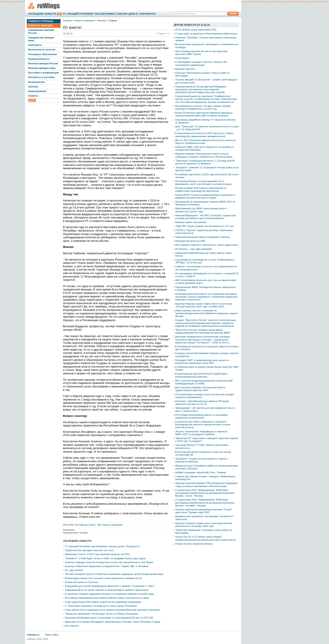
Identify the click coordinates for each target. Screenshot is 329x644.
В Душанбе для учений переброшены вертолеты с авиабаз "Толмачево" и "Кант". (110, 586)
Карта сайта (52, 635)
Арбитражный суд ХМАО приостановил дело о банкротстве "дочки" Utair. (201, 210)
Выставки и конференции (43, 73)
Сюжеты (33, 96)
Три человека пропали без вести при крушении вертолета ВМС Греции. (201, 53)
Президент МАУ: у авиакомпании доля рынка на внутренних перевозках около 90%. (202, 362)
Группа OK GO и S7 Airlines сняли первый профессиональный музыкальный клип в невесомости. (206, 538)
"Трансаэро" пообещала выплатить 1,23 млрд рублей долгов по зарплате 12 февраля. (205, 162)
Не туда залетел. (74, 570)
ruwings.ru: (33, 635)
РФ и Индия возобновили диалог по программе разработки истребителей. (201, 416)
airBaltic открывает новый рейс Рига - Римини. (201, 472)
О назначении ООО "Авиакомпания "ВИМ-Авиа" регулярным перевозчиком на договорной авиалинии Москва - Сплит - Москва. (205, 493)
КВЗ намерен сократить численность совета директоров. (207, 245)
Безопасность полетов (42, 49)
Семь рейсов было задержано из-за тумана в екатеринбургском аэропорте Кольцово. (113, 610)
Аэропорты (35, 45)
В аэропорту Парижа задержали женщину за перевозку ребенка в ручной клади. (110, 594)
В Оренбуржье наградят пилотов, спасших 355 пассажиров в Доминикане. (201, 63)
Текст (162, 34)
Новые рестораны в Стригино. (82, 582)
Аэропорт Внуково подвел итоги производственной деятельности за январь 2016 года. (204, 525)
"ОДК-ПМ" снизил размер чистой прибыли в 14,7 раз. (205, 226)
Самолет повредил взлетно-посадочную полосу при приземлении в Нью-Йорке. (109, 562)
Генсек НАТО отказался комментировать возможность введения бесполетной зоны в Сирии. (205, 196)
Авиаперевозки (37, 91)
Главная (68, 20)
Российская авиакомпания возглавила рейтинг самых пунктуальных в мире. (107, 598)
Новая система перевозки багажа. (194, 544)
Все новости (72, 626)
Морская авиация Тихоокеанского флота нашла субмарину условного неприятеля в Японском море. (204, 155)
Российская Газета (85, 525)
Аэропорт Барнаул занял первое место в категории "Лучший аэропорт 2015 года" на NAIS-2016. (204, 305)
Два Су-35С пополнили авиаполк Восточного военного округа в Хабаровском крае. (205, 142)
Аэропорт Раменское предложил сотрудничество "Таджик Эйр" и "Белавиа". (107, 566)
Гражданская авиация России (41, 31)
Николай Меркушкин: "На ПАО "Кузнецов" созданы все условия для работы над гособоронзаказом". (206, 217)
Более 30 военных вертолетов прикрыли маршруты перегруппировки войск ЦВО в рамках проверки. (204, 114)
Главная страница (41, 21)
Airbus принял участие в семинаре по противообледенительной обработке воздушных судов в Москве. (207, 313)
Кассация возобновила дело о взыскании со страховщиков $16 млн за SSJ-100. (109, 618)
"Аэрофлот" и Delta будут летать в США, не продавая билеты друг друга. (105, 558)
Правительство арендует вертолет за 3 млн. (90, 550)
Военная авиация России (43, 63)
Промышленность (39, 59)
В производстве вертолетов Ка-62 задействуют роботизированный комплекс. (201, 375)
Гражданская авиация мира (41, 39)
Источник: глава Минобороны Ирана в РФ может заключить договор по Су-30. (202, 403)
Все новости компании (110, 525)
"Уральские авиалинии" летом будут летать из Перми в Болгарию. (102, 614)
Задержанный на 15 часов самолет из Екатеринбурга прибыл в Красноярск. (107, 590)
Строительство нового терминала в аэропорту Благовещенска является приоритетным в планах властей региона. (203, 424)
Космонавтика (36, 82)
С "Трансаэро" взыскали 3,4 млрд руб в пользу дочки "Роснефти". (101, 606)
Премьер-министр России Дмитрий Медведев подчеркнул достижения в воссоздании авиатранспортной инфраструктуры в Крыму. (201, 89)
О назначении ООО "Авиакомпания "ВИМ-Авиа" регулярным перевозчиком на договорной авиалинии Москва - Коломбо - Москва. (205, 503)
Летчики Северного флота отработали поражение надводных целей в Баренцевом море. (114, 574)
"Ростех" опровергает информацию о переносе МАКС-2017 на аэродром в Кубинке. (201, 433)
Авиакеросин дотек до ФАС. (191, 241)
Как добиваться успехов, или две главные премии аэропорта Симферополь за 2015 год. (203, 107)
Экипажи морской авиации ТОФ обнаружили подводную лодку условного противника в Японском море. (206, 485)
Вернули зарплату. (186, 69)
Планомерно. (183, 58)
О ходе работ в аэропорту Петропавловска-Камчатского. (207, 34)
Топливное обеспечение (43, 54)
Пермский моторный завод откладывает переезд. (203, 237)
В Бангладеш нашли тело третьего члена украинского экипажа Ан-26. (104, 578)
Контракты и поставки (41, 77)
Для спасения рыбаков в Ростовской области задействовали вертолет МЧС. (200, 389)
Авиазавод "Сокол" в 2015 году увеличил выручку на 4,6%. (98, 554)
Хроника (33, 87)
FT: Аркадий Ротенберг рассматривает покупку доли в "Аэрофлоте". (110, 14)
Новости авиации (40, 26)
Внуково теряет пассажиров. (191, 222)
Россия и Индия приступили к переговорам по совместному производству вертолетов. (201, 189)
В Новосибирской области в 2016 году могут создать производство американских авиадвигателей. (204, 135)
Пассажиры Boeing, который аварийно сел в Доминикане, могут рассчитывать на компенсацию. (204, 183)
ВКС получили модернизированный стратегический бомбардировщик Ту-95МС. (204, 382)
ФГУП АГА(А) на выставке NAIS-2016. (196, 30)
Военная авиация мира (42, 68)
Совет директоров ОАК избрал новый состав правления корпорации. (103, 602)
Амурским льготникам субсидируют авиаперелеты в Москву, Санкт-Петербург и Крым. (113, 622)
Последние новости (42, 14)
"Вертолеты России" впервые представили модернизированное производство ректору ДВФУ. (203, 331)
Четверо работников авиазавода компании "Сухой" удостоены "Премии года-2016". (204, 511)
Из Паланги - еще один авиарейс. (194, 249)
